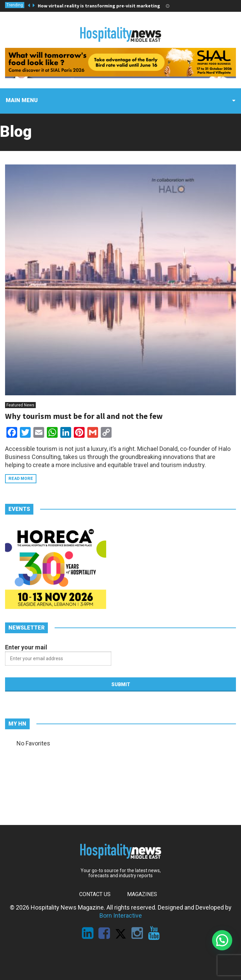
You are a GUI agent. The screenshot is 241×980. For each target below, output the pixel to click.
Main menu (22, 100)
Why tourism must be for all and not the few (84, 416)
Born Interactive (121, 915)
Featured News (20, 405)
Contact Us (95, 894)
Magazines (142, 894)
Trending (15, 5)
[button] (222, 940)
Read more (21, 479)
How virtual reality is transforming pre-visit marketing (99, 6)
